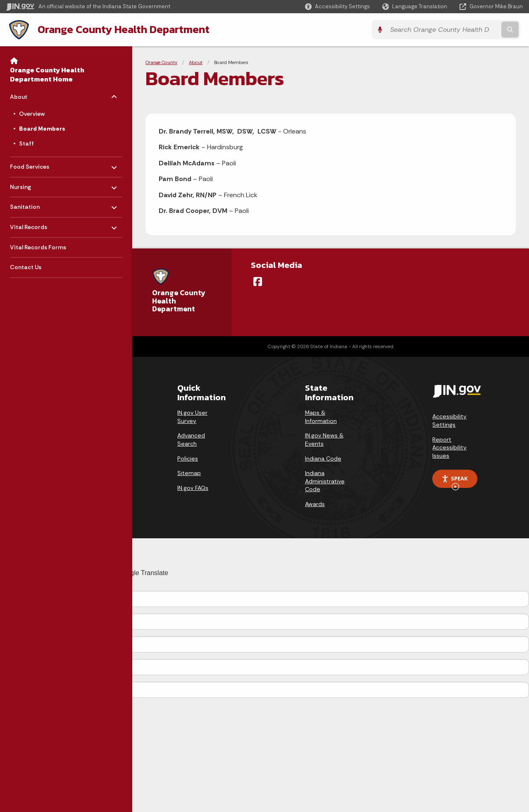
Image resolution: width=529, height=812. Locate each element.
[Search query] (460, 30)
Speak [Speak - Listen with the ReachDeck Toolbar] (455, 481)
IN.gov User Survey (192, 417)
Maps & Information (321, 417)
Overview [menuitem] (32, 114)
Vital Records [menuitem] (34, 225)
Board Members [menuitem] (42, 128)
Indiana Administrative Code (325, 481)
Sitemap (189, 473)
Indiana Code (323, 458)
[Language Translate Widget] (416, 7)
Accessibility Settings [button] (449, 420)
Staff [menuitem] (26, 143)
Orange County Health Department (121, 29)
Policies (188, 458)
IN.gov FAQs (193, 487)
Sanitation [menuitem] (34, 204)
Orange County (161, 62)
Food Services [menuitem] (34, 164)
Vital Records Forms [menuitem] (38, 247)
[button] (337, 6)
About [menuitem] (34, 94)
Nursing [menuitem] (34, 185)
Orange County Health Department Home (47, 74)
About (196, 62)
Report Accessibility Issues (449, 447)
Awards (315, 504)
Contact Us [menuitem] (26, 267)
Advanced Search (191, 439)
